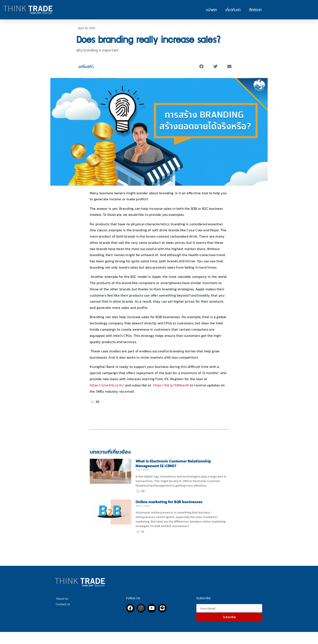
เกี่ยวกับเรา (233, 10)
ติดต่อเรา (255, 10)
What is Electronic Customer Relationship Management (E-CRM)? (173, 463)
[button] (201, 67)
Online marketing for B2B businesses (169, 502)
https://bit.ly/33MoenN (171, 385)
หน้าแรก (211, 10)
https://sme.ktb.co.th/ (107, 385)
